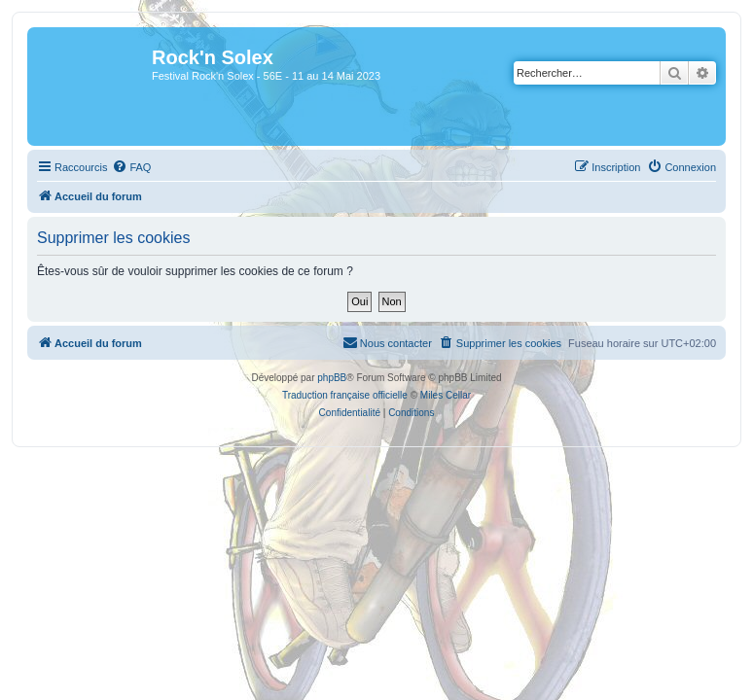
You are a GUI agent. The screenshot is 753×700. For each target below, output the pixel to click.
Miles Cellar (446, 395)
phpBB (332, 378)
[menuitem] (131, 167)
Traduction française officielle (345, 395)
